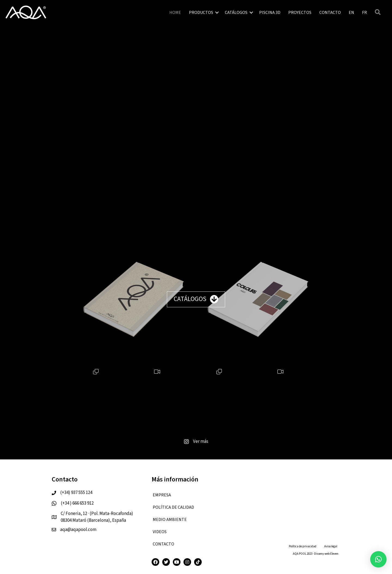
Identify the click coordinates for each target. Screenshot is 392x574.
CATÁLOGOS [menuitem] (236, 13)
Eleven (334, 554)
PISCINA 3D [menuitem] (270, 13)
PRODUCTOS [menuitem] (201, 13)
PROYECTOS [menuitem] (300, 13)
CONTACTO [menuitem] (330, 13)
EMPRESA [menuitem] (162, 495)
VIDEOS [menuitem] (160, 532)
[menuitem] (351, 13)
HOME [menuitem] (175, 13)
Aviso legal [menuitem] (331, 546)
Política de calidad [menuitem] (173, 507)
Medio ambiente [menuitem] (170, 520)
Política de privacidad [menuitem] (303, 546)
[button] (217, 13)
